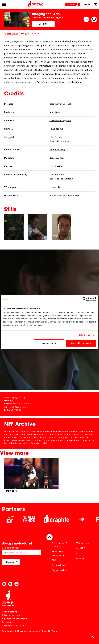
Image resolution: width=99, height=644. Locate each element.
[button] (93, 637)
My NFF (81, 548)
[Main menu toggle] (4, 5)
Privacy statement (12, 615)
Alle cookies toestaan (81, 343)
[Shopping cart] (95, 5)
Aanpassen (49, 343)
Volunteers (82, 543)
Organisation (59, 570)
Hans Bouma (56, 129)
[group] (31, 476)
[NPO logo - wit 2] (85, 519)
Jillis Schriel (56, 137)
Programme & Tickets (60, 545)
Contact (81, 558)
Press (79, 553)
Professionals (59, 565)
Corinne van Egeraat (60, 104)
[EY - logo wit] (13, 519)
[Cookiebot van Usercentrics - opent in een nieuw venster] (85, 299)
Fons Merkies (56, 166)
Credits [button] (43, 24)
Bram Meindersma (59, 141)
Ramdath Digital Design (13, 631)
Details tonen (85, 335)
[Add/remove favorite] (94, 19)
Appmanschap (33, 631)
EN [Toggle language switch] (87, 5)
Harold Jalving (57, 150)
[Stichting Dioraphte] (59, 519)
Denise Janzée (57, 158)
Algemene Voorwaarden (14, 619)
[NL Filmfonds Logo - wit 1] (32, 519)
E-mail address (22, 551)
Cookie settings (10, 612)
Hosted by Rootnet (51, 631)
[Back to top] (49, 537)
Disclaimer (8, 622)
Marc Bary (55, 112)
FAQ (54, 560)
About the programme (58, 553)
